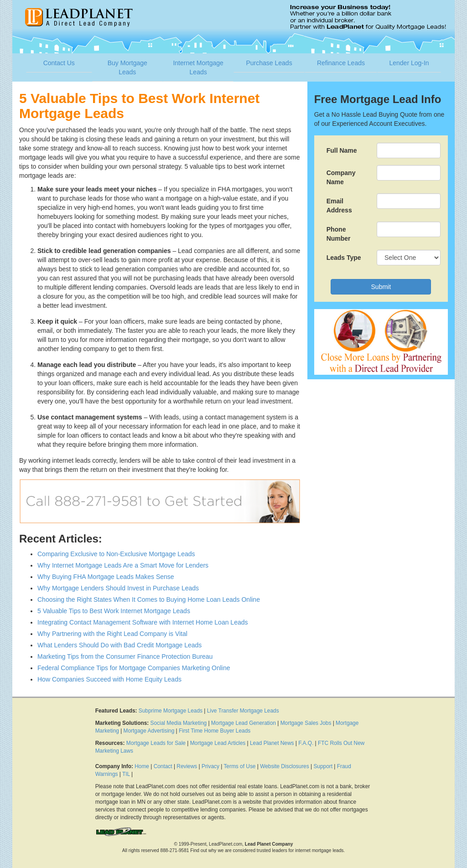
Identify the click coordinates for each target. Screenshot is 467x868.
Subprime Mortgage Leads (171, 711)
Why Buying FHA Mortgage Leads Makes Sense (106, 577)
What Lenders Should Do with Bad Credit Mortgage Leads (119, 645)
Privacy (210, 766)
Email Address (339, 206)
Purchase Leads (269, 63)
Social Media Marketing (179, 723)
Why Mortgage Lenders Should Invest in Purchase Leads (118, 588)
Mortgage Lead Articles (218, 743)
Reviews (187, 766)
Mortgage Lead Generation (244, 723)
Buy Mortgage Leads (127, 67)
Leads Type (344, 258)
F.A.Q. (306, 743)
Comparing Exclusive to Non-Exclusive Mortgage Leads (116, 554)
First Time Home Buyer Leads (215, 731)
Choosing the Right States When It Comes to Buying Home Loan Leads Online (149, 599)
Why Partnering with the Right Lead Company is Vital (112, 634)
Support (323, 766)
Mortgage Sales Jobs (306, 723)
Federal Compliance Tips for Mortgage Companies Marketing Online (134, 668)
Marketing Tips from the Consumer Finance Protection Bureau (125, 656)
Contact (163, 766)
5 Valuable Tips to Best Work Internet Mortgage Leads (114, 611)
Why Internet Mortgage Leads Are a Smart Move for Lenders (123, 565)
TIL (126, 774)
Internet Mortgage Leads (198, 67)
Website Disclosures (285, 766)
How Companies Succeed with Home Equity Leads (109, 679)
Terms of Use (239, 766)
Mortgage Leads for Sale (156, 743)
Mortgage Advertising (149, 731)
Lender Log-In (409, 63)
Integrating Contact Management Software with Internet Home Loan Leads (143, 622)
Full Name (342, 150)
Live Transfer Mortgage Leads (243, 711)
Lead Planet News (272, 743)
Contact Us (59, 63)
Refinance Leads (341, 63)
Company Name (341, 177)
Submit (381, 287)
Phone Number (339, 234)
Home (142, 766)
